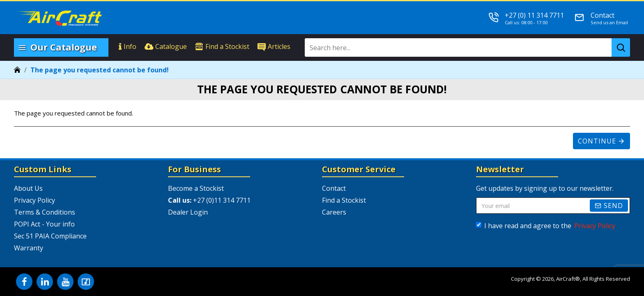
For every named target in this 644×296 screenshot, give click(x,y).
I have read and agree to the (546, 226)
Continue (597, 141)
